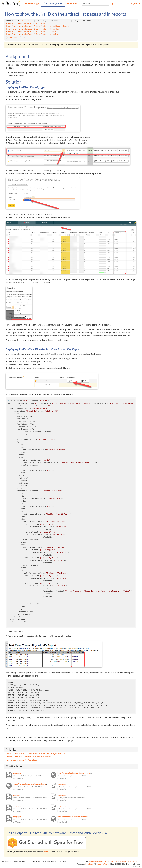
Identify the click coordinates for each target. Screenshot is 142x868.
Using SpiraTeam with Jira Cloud (22, 760)
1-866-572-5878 (96, 861)
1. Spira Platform (41, 23)
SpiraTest (54, 34)
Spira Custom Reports (60, 26)
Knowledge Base (25, 23)
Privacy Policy (134, 861)
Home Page (11, 23)
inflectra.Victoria (27, 21)
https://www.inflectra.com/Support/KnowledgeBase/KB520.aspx (83, 773)
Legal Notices (120, 861)
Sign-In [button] (136, 3)
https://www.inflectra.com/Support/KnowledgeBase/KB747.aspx (39, 784)
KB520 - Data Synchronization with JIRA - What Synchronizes (36, 753)
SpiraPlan (55, 29)
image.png (17, 773)
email (46, 851)
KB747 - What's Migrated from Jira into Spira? (29, 757)
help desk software (102, 864)
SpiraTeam (55, 31)
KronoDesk (89, 864)
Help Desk (109, 861)
